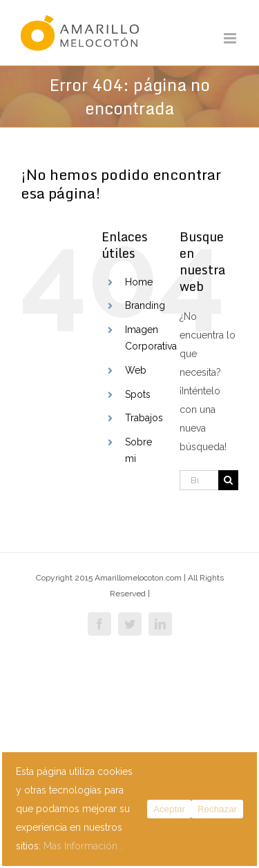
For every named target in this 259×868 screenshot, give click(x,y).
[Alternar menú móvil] (231, 38)
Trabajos (144, 418)
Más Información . (83, 846)
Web (136, 370)
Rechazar (217, 809)
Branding (145, 305)
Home (139, 282)
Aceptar (169, 809)
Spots (138, 394)
